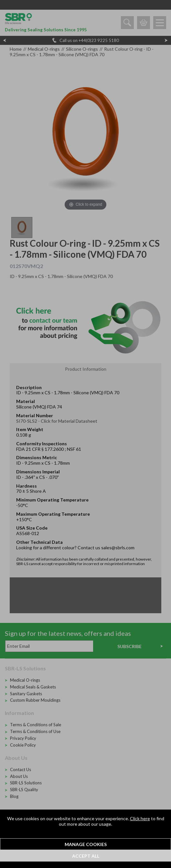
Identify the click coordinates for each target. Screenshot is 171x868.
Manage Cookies (86, 844)
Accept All (86, 856)
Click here (140, 818)
